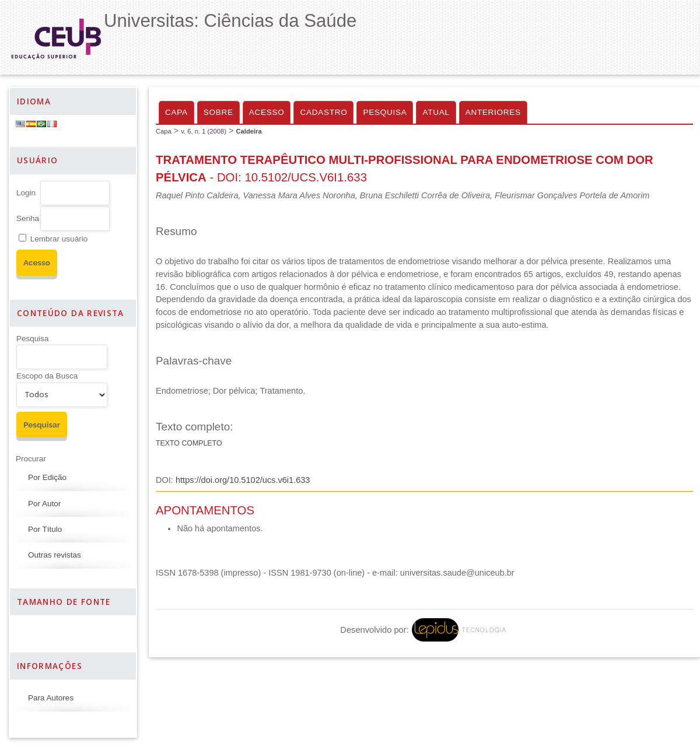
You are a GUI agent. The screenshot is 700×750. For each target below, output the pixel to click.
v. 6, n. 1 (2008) (204, 131)
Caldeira (249, 131)
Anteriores (493, 112)
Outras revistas (55, 555)
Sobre (218, 112)
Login (26, 193)
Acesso (267, 112)
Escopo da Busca (47, 376)
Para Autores (51, 698)
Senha (28, 218)
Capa (176, 112)
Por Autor (44, 504)
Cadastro (323, 112)
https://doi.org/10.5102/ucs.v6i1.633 (243, 480)
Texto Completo (189, 443)
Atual (436, 112)
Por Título (45, 529)
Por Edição (47, 477)
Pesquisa (33, 339)
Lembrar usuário (59, 239)
